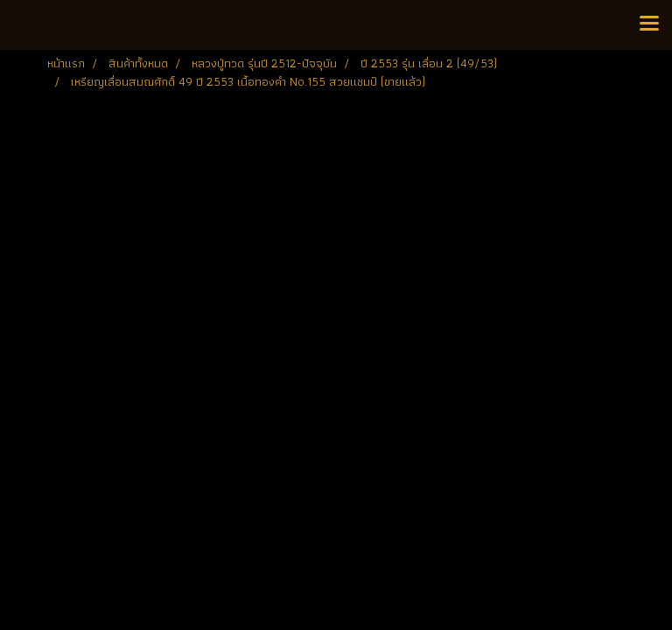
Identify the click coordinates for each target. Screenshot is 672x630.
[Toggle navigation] (649, 24)
